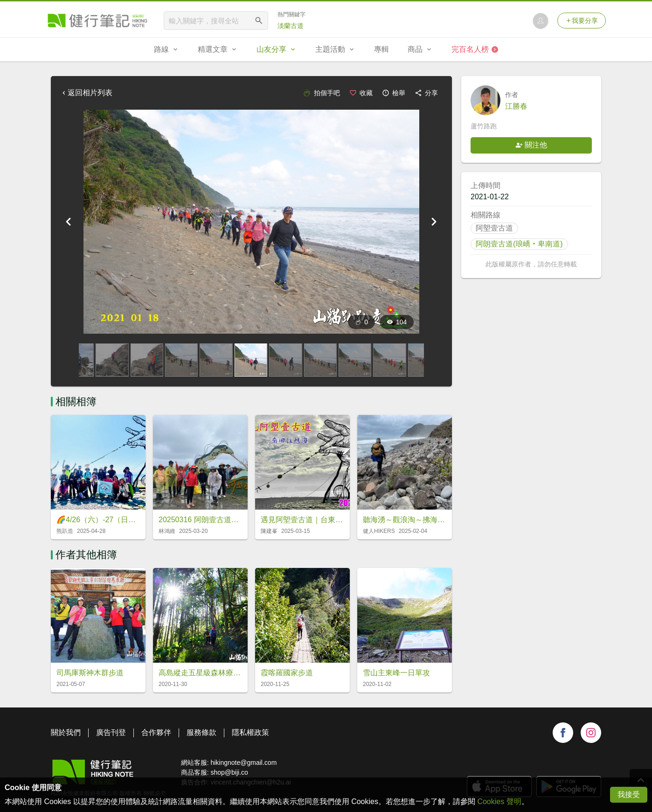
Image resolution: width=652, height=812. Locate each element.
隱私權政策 (250, 732)
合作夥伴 (156, 732)
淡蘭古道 (291, 26)
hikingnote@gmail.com (243, 763)
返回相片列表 (86, 93)
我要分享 (582, 21)
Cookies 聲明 (499, 801)
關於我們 (66, 732)
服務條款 (201, 732)
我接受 (629, 794)
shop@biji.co (229, 772)
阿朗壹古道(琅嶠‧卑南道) (519, 244)
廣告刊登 (111, 732)
